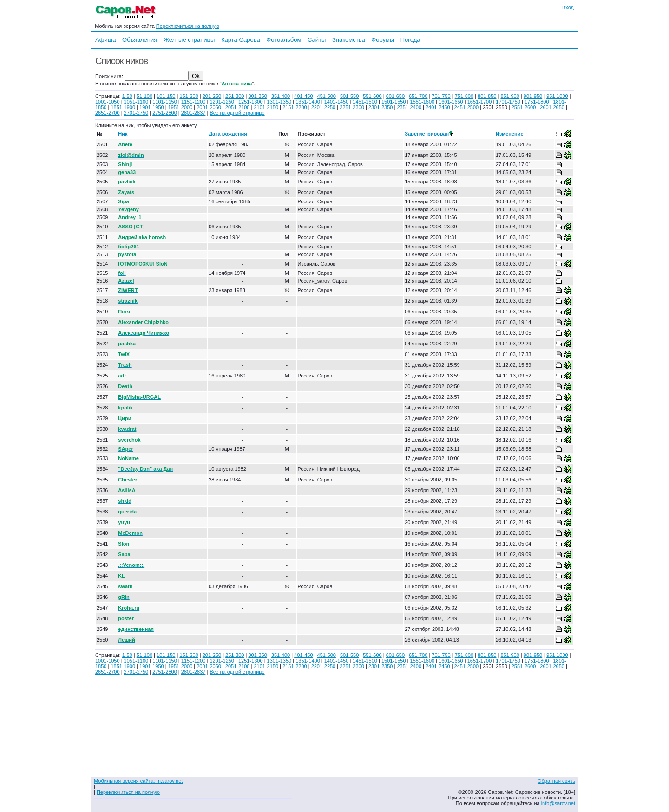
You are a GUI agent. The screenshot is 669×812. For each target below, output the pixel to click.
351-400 (281, 96)
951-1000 (557, 96)
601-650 (395, 96)
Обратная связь (556, 781)
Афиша (105, 40)
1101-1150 (165, 102)
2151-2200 (295, 107)
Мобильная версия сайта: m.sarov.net (138, 781)
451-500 (327, 96)
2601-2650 (552, 107)
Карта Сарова (241, 40)
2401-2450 (438, 107)
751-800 (464, 96)
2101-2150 (266, 107)
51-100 (144, 96)
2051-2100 (238, 107)
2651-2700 (108, 113)
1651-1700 (480, 102)
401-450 (303, 96)
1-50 (127, 96)
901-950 (533, 96)
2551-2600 (524, 107)
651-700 (418, 96)
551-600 (372, 96)
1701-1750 (508, 102)
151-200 (189, 96)
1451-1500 (365, 102)
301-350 (257, 96)
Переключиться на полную (188, 26)
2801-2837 (193, 113)
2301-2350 (381, 107)
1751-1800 (537, 102)
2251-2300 (352, 107)
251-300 (235, 96)
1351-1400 (308, 102)
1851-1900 (123, 107)
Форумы (383, 40)
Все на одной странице (237, 113)
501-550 (349, 96)
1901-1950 (152, 107)
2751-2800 (165, 113)
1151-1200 (193, 102)
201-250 (212, 96)
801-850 (487, 96)
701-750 (441, 96)
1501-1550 (394, 102)
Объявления (140, 40)
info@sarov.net (558, 803)
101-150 (166, 96)
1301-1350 (279, 102)
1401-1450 (337, 102)
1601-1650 (451, 102)
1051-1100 (136, 102)
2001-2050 (209, 107)
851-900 (510, 96)
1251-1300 (251, 102)
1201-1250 (222, 102)
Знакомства (349, 40)
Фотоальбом (284, 40)
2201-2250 (324, 107)
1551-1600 (423, 102)
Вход (568, 7)
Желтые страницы (189, 40)
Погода (410, 40)
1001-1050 (108, 102)
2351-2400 (409, 107)
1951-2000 (180, 107)
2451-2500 (467, 107)
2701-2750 (136, 113)
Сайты (317, 40)
